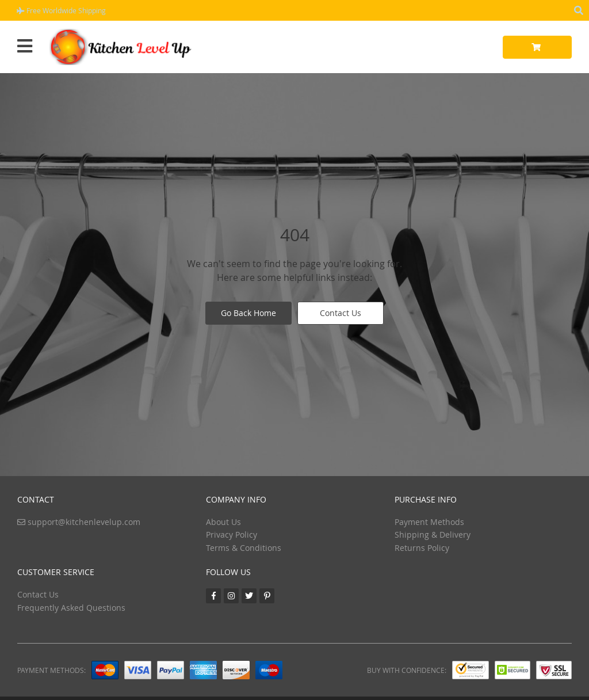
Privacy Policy (232, 534)
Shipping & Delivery (433, 534)
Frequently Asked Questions (71, 608)
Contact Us (341, 313)
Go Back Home (248, 313)
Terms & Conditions (244, 548)
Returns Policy (422, 548)
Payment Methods (429, 522)
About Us (223, 522)
